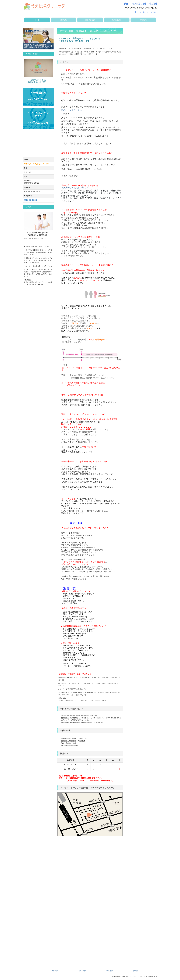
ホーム (37, 20)
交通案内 (143, 20)
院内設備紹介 (117, 20)
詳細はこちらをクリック (73, 110)
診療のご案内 (90, 20)
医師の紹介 (64, 20)
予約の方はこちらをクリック (75, 188)
